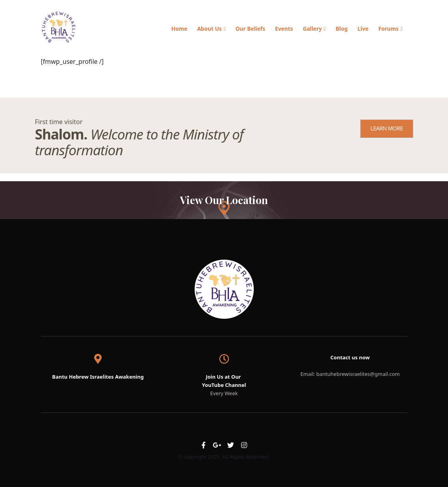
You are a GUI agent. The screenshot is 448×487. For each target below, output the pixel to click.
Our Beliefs (250, 29)
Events (284, 29)
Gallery (312, 29)
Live (363, 29)
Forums (388, 29)
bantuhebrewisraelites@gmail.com (358, 374)
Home (179, 29)
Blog (342, 29)
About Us (209, 29)
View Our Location (224, 200)
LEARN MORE (387, 128)
